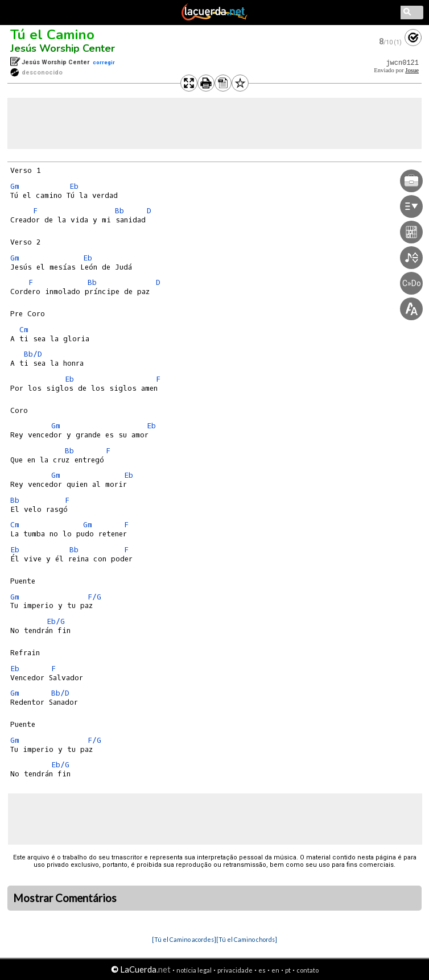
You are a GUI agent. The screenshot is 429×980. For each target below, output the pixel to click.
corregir (104, 62)
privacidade (235, 970)
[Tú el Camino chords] (247, 939)
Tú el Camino (52, 35)
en (275, 970)
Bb (119, 211)
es (262, 970)
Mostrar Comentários (65, 898)
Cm (24, 330)
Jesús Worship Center (63, 48)
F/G (94, 597)
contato (308, 970)
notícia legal (194, 970)
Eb (74, 186)
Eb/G (56, 621)
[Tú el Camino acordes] (184, 939)
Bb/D (33, 354)
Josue (412, 70)
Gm (15, 186)
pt (288, 970)
